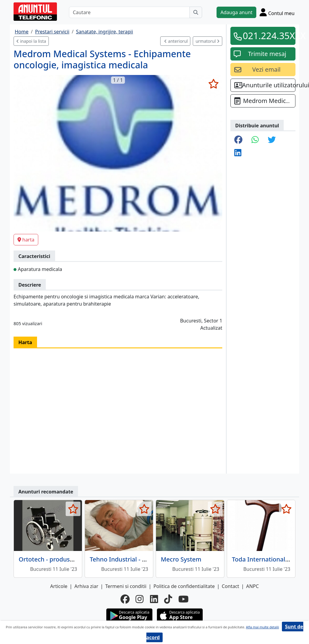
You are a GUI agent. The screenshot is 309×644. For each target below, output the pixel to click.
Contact (230, 586)
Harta (25, 342)
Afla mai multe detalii (262, 627)
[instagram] (140, 599)
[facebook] (125, 599)
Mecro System (181, 559)
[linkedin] (154, 599)
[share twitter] (272, 140)
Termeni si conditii (126, 586)
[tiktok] (168, 599)
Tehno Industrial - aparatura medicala (144, 559)
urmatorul (208, 41)
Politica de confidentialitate (184, 586)
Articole (59, 586)
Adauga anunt (236, 12)
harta (26, 240)
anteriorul (176, 41)
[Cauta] (196, 12)
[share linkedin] (238, 153)
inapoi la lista (31, 41)
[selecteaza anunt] (213, 84)
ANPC (252, 586)
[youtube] (183, 599)
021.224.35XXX (267, 36)
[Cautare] (129, 12)
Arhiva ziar (86, 586)
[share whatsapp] (255, 140)
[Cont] (277, 12)
